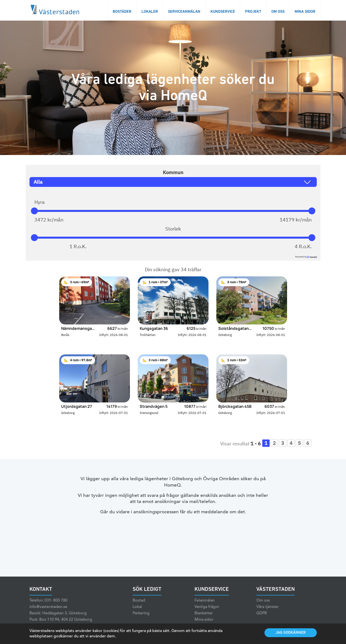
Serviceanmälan (184, 12)
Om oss (278, 12)
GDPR (262, 620)
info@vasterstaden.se (48, 614)
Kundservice (223, 12)
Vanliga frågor (207, 614)
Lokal (137, 614)
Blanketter (204, 620)
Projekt (253, 12)
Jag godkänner (291, 633)
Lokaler (150, 12)
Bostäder (122, 12)
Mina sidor (305, 12)
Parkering (141, 620)
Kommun (173, 172)
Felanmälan (205, 607)
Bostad (139, 607)
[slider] (34, 211)
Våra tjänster (268, 614)
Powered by (306, 257)
